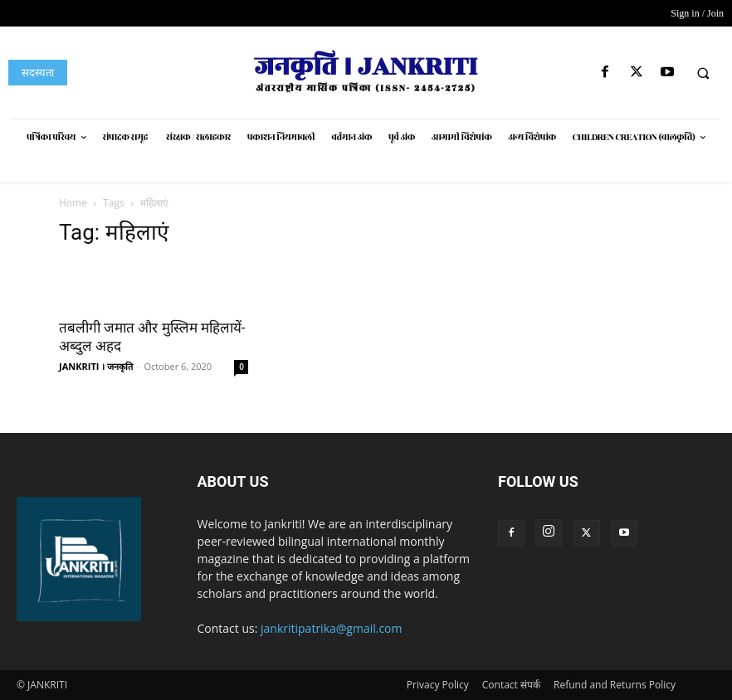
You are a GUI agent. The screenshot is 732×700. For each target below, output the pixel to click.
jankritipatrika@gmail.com (332, 628)
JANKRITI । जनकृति (96, 366)
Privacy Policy (438, 685)
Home (73, 203)
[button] (703, 73)
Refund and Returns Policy (615, 685)
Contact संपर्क (511, 685)
